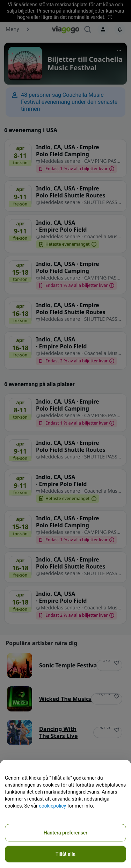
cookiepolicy (52, 806)
